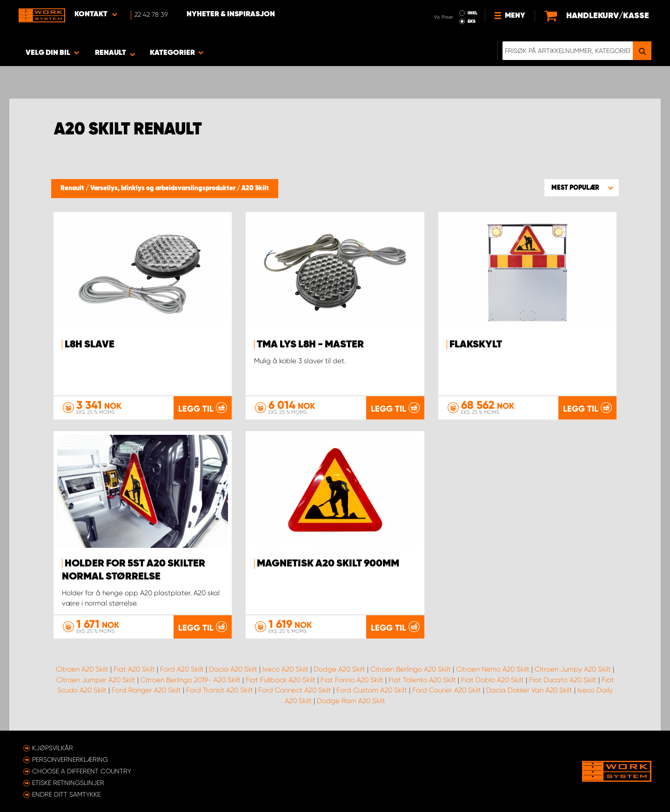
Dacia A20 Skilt (233, 669)
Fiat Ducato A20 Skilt (563, 680)
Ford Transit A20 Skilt (220, 690)
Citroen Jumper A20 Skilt (96, 680)
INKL (472, 13)
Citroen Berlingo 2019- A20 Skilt (191, 680)
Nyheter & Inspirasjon (231, 14)
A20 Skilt (255, 188)
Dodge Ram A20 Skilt (351, 701)
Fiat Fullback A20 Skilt (281, 680)
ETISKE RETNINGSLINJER (68, 783)
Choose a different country (82, 771)
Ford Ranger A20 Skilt (146, 690)
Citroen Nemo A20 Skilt (493, 669)
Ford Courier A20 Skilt (447, 690)
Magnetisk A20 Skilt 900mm (328, 564)
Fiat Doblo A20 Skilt (492, 680)
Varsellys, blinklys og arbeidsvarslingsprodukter (164, 188)
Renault (73, 188)
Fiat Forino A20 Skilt (352, 680)
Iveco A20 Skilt (285, 669)
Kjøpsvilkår (53, 748)
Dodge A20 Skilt (339, 669)
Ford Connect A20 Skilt (295, 690)
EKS (472, 21)
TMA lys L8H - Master (310, 345)
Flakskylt (476, 345)
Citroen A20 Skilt (82, 669)
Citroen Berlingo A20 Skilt (411, 669)
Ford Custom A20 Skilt (372, 690)
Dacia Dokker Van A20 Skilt (529, 690)
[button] (582, 187)
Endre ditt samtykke (66, 794)
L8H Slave (90, 345)
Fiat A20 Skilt (134, 669)
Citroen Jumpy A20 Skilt (573, 669)
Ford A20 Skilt (182, 669)
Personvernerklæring (70, 759)
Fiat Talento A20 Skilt (422, 680)
